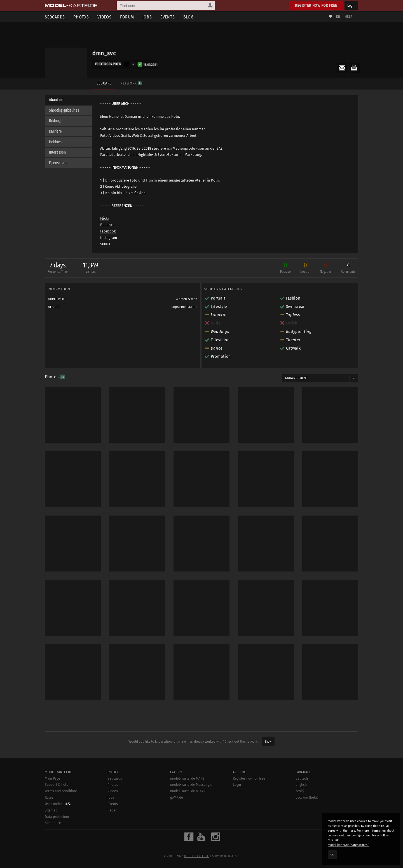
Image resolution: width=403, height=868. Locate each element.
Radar (112, 837)
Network (131, 83)
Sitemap (51, 837)
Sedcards (55, 17)
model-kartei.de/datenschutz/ (348, 845)
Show (268, 742)
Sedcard (104, 83)
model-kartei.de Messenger (191, 811)
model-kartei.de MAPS (187, 805)
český (300, 818)
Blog (188, 17)
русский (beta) (307, 824)
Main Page (52, 805)
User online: (58, 830)
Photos (81, 17)
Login (351, 5)
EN (338, 17)
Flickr (105, 218)
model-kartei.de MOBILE (189, 818)
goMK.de (177, 824)
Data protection (57, 843)
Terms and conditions (61, 818)
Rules (49, 824)
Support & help (57, 811)
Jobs (147, 17)
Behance (107, 225)
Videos (105, 17)
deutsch (302, 805)
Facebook (108, 231)
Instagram (109, 238)
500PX (105, 244)
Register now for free (316, 5)
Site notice (53, 850)
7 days (58, 268)
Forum (127, 17)
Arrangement (296, 378)
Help (349, 17)
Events (168, 17)
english (301, 811)
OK (332, 855)
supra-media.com (184, 307)
